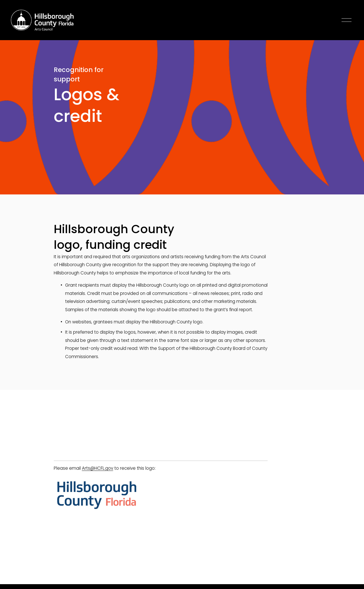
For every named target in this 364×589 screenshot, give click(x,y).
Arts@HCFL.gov (98, 468)
